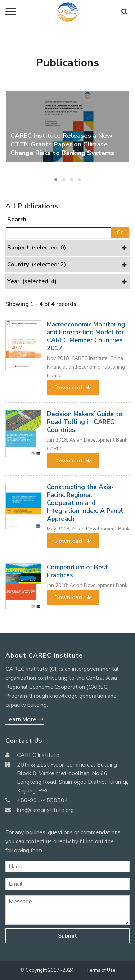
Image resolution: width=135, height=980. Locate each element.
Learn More (24, 719)
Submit (68, 936)
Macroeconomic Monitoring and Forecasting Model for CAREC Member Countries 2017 (86, 336)
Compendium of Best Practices (77, 571)
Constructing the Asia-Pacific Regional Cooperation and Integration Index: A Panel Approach (85, 503)
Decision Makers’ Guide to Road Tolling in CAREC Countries (85, 422)
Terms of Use (101, 970)
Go (120, 232)
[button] (56, 180)
